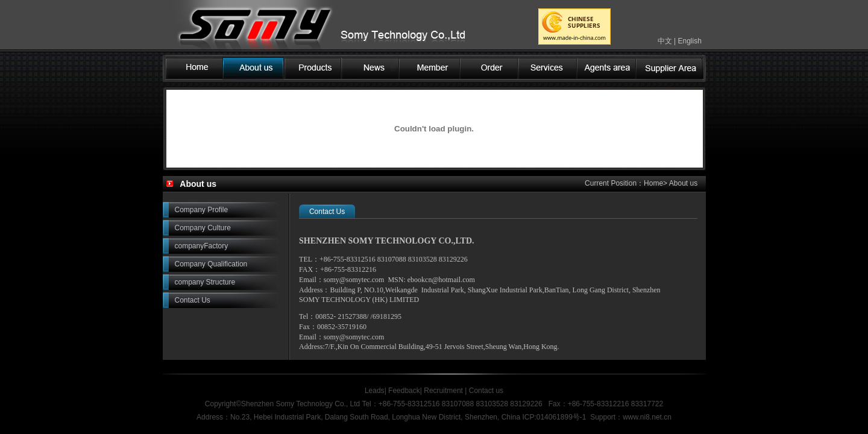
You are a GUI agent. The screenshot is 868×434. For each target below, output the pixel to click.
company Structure (205, 282)
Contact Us (193, 300)
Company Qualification (211, 264)
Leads (375, 391)
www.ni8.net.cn (647, 417)
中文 (665, 41)
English (689, 41)
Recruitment (443, 391)
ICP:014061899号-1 (554, 417)
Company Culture (203, 228)
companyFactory (202, 246)
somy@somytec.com (354, 280)
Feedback (404, 391)
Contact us (485, 391)
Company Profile (202, 210)
